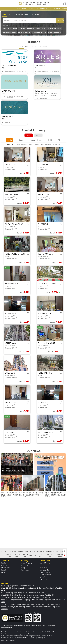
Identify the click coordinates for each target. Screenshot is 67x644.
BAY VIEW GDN (33, 551)
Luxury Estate (36, 140)
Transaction (22, 14)
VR (59, 140)
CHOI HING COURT (54, 32)
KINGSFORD (33, 555)
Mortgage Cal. (45, 570)
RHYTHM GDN (26, 555)
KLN (31, 47)
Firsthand (36, 14)
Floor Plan (43, 568)
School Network (45, 575)
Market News (6, 568)
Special (9, 140)
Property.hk (41, 638)
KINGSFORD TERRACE (39, 32)
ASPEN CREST (40, 28)
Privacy (12, 641)
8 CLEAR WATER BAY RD (26, 28)
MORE (64, 553)
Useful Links (44, 579)
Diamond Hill (39, 144)
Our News (5, 565)
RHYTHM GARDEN (24, 32)
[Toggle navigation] (3, 3)
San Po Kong (49, 144)
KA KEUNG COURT (60, 555)
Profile (4, 563)
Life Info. (43, 577)
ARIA (5, 28)
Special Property (26, 563)
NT (36, 47)
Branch (4, 570)
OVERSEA (43, 47)
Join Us (4, 572)
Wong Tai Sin (11, 144)
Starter (21, 140)
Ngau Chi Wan (22, 144)
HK (27, 47)
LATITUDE (57, 551)
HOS (50, 140)
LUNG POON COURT (10, 32)
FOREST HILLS (42, 551)
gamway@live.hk (7, 627)
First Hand (24, 565)
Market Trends (45, 563)
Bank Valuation (45, 572)
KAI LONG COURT (17, 555)
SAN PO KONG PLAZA (54, 28)
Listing (23, 568)
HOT (22, 47)
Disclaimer (5, 641)
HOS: (3, 555)
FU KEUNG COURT (41, 555)
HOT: (3, 551)
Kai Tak (58, 144)
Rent (11, 14)
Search (59, 20)
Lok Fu (31, 144)
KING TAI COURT (9, 555)
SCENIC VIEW (12, 28)
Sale (4, 14)
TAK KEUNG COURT (51, 555)
